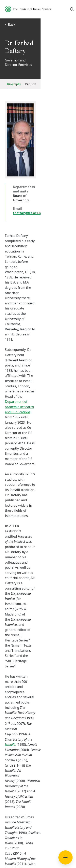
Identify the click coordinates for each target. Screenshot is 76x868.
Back (10, 25)
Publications (34, 84)
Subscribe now (38, 703)
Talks (50, 84)
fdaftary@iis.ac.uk (27, 204)
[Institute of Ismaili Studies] (28, 9)
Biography (14, 84)
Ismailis (10, 445)
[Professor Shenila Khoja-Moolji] (40, 621)
